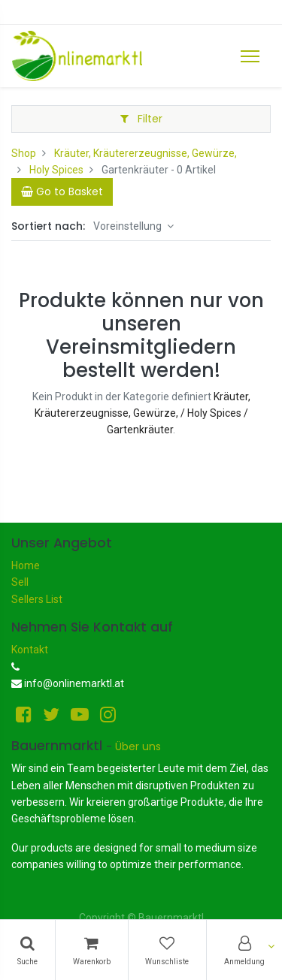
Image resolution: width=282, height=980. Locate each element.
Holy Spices (56, 170)
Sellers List (37, 599)
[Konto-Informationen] (244, 950)
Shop (24, 153)
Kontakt (30, 650)
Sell (20, 582)
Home (26, 565)
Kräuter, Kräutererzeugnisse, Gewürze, (146, 153)
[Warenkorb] (92, 950)
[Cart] (62, 191)
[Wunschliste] (168, 950)
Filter (141, 119)
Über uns (138, 746)
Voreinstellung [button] (129, 226)
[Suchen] (27, 950)
